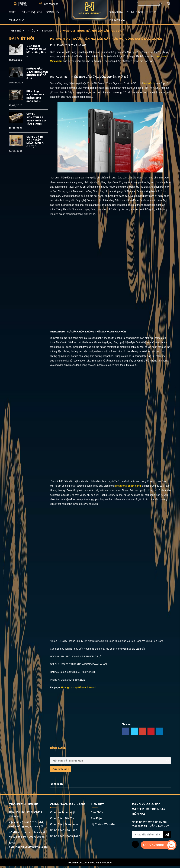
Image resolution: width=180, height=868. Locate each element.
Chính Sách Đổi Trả (62, 818)
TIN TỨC (151, 12)
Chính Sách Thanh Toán (65, 836)
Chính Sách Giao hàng (64, 824)
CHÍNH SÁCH (135, 12)
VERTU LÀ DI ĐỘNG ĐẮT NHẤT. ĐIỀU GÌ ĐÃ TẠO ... (35, 142)
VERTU (13, 12)
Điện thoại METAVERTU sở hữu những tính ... (36, 51)
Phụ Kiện (96, 818)
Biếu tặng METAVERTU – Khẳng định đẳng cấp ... (35, 96)
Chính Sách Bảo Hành (64, 830)
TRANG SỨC (17, 20)
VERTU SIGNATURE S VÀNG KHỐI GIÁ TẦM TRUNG (36, 119)
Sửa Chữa (97, 812)
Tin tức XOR (46, 30)
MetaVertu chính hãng (128, 486)
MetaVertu (149, 83)
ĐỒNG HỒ (52, 12)
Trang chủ (15, 30)
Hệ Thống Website (103, 824)
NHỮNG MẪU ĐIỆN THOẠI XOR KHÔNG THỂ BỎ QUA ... (37, 73)
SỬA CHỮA (116, 12)
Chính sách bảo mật (63, 812)
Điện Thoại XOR (32, 12)
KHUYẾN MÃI (117, 20)
